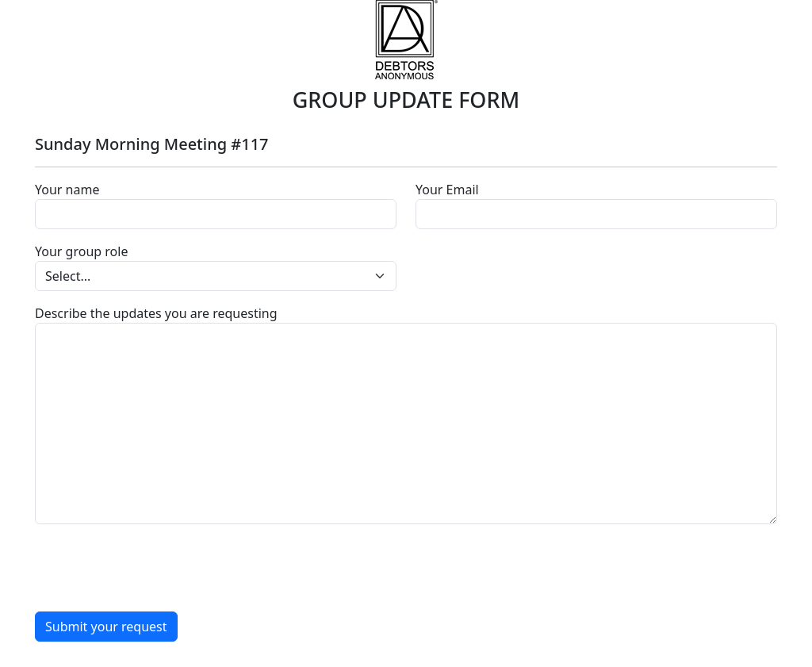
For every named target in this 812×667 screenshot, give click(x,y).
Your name (67, 190)
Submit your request (106, 627)
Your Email (447, 190)
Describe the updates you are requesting (156, 313)
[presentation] (155, 568)
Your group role (81, 251)
